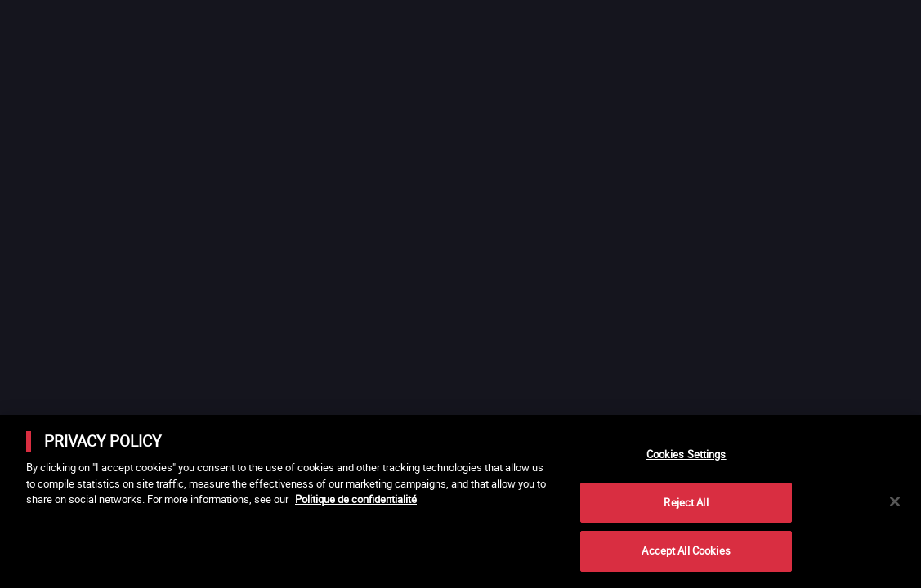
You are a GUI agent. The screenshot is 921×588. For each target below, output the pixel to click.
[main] (460, 501)
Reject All (686, 502)
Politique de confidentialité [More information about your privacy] (356, 499)
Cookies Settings (686, 454)
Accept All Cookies (686, 550)
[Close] (895, 501)
